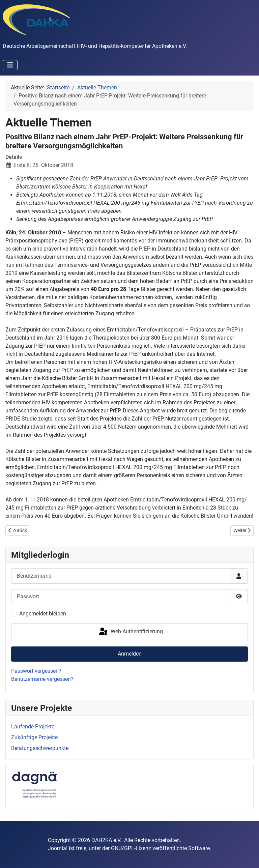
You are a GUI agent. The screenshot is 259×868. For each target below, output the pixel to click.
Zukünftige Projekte (34, 737)
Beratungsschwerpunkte (40, 748)
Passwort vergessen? (36, 671)
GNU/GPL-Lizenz (131, 848)
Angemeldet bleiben (43, 614)
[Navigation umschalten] (10, 65)
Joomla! (58, 848)
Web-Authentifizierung (130, 632)
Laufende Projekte (33, 727)
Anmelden (130, 654)
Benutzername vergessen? (42, 679)
